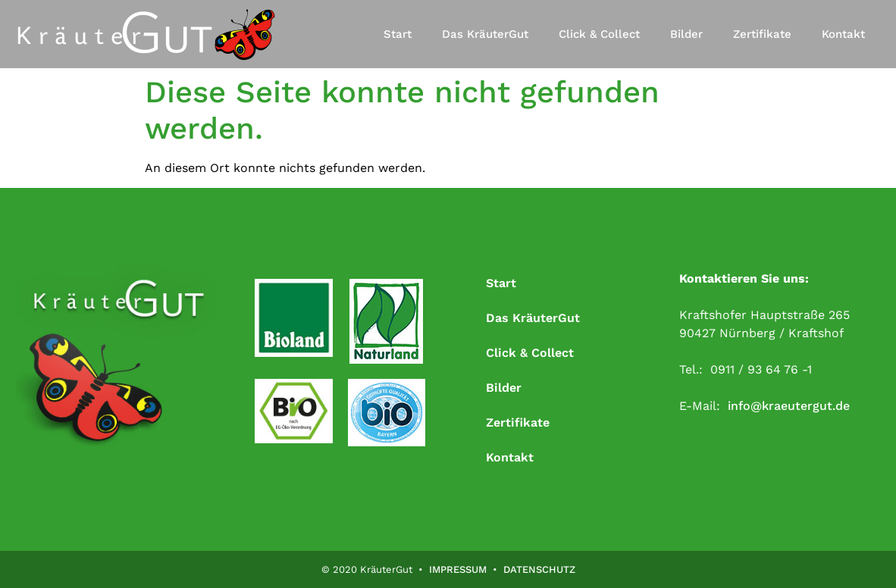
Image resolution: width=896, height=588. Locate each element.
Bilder (686, 34)
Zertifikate (762, 34)
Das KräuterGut (485, 34)
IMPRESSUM (458, 569)
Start (398, 34)
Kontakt (843, 34)
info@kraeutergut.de (789, 406)
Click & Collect (599, 34)
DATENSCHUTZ (539, 569)
